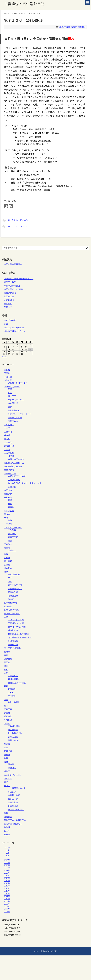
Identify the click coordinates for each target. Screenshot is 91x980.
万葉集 (7, 373)
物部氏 (7, 666)
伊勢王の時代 (10, 282)
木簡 (6, 617)
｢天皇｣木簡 (13, 645)
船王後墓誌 (13, 802)
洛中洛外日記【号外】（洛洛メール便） (26, 483)
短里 (10, 500)
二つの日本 (9, 425)
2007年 (7, 906)
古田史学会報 (64, 27)
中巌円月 (8, 377)
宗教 (6, 554)
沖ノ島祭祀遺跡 (15, 733)
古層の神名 (9, 470)
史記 (10, 578)
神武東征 (12, 534)
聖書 (6, 747)
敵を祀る (8, 568)
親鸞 (6, 758)
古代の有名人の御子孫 (14, 463)
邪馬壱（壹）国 (15, 418)
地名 (6, 518)
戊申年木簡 (13, 630)
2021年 (7, 870)
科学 (6, 706)
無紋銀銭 (12, 768)
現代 (6, 670)
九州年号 (8, 380)
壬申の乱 (8, 524)
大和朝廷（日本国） (13, 528)
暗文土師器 (13, 730)
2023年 (7, 865)
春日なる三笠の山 (16, 459)
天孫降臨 (8, 544)
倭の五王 (12, 396)
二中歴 (7, 428)
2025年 (7, 860)
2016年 (7, 883)
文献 (6, 572)
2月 (8, 853)
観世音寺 (12, 551)
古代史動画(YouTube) (13, 466)
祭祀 (6, 700)
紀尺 (10, 504)
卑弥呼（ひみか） (16, 400)
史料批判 (8, 497)
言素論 (11, 507)
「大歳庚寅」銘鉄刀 (17, 788)
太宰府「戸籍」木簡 (17, 627)
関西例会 (82, 27)
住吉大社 (12, 689)
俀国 (10, 393)
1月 (8, 855)
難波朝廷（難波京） (13, 824)
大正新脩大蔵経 (15, 589)
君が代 (11, 456)
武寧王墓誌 (13, 676)
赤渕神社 (12, 696)
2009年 (7, 901)
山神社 (11, 693)
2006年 (7, 909)
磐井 (10, 407)
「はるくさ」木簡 (16, 620)
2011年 (7, 896)
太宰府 (7, 548)
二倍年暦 (8, 432)
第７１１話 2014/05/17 (15, 227)
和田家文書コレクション (15, 331)
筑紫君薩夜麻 (14, 410)
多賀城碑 (12, 792)
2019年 (7, 875)
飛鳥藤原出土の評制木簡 (19, 634)
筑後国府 (8, 709)
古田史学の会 (10, 474)
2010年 (7, 899)
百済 (6, 673)
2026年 (7, 848)
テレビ (7, 370)
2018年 (7, 878)
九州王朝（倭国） (12, 387)
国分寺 (7, 514)
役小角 (7, 565)
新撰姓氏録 (13, 592)
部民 (6, 782)
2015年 (7, 886)
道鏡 (10, 541)
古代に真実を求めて (17, 476)
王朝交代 (8, 304)
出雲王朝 (8, 443)
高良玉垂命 (13, 421)
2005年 (7, 912)
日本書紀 (8, 606)
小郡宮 (7, 558)
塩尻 (10, 582)
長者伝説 (8, 817)
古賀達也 (8, 494)
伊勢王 (11, 389)
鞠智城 (7, 827)
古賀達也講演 (10, 293)
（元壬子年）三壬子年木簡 (20, 638)
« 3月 (4, 356)
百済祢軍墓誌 (14, 679)
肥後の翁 (8, 751)
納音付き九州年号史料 (18, 383)
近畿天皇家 (13, 537)
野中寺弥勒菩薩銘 (16, 810)
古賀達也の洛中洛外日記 (24, 4)
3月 (8, 850)
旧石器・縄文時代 (12, 614)
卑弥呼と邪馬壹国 (12, 286)
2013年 (7, 891)
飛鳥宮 (7, 835)
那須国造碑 (13, 806)
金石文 (7, 786)
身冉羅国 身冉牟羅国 (17, 683)
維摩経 (11, 599)
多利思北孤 (13, 403)
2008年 (7, 904)
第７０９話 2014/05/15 (15, 220)
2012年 (7, 894)
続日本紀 (8, 716)
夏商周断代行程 (15, 585)
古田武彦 (8, 490)
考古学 (7, 724)
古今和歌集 (9, 453)
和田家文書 (9, 296)
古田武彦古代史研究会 (14, 328)
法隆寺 (7, 652)
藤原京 (7, 755)
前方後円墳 (9, 446)
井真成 (7, 435)
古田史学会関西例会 (13, 264)
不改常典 (12, 530)
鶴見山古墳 (13, 740)
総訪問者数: (10, 935)
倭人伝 (7, 439)
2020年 (7, 873)
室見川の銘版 (14, 795)
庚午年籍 (8, 561)
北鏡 (6, 324)
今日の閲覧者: (11, 928)
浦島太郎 (8, 659)
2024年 (7, 863)
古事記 (7, 450)
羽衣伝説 (8, 720)
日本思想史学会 (11, 603)
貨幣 (6, 762)
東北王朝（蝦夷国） (13, 648)
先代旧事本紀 (10, 320)
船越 (10, 520)
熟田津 (7, 662)
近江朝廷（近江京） (13, 775)
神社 (6, 686)
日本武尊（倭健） (12, 610)
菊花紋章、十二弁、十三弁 (20, 414)
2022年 (7, 868)
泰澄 (6, 655)
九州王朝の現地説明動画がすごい (19, 279)
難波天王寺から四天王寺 (15, 820)
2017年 (7, 881)
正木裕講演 (9, 300)
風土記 (7, 831)
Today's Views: (10, 925)
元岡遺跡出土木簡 (16, 623)
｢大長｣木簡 (13, 641)
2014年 (7, 888)
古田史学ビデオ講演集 (14, 289)
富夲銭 (11, 764)
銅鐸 (6, 813)
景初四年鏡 (13, 799)
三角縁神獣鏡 (14, 726)
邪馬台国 (8, 779)
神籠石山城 (13, 737)
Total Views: (9, 931)
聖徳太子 (8, 307)
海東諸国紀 (13, 596)
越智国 (7, 771)
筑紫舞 (74, 27)
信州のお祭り (14, 702)
